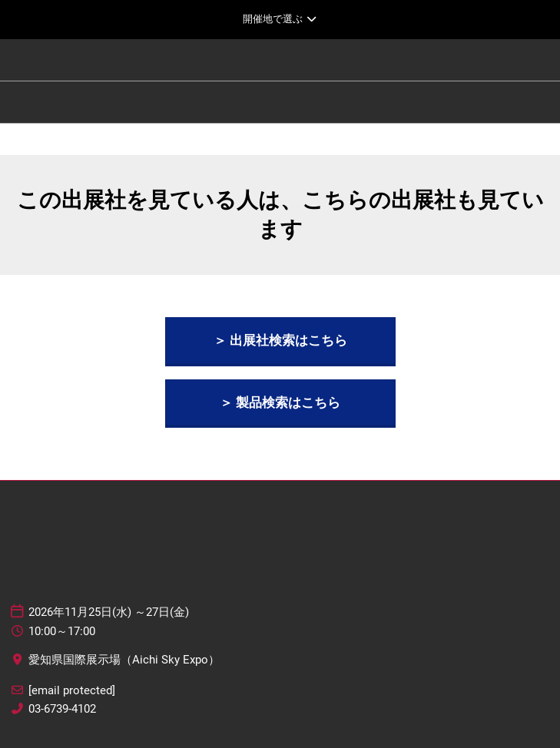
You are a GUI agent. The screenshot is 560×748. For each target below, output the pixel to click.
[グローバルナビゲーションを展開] (280, 19)
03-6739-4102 (62, 709)
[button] (280, 341)
